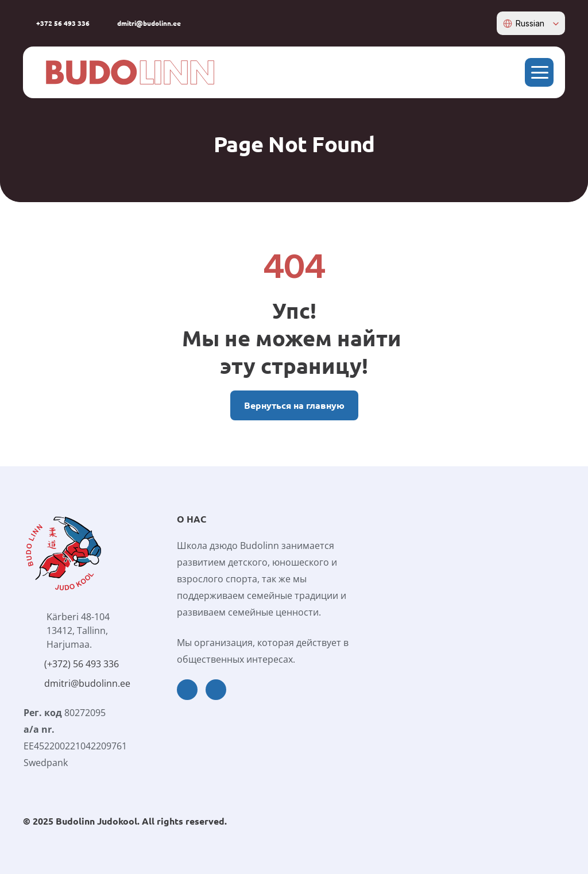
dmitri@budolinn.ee (87, 683)
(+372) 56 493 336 (82, 664)
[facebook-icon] (468, 23)
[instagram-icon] (486, 23)
